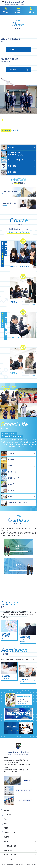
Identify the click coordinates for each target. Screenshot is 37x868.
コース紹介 (19, 221)
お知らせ (18, 26)
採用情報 (7, 837)
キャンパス (19, 530)
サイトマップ (8, 859)
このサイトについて (10, 855)
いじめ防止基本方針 (10, 846)
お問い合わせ (8, 850)
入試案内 (14, 651)
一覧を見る (12, 50)
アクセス (7, 841)
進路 (10, 604)
